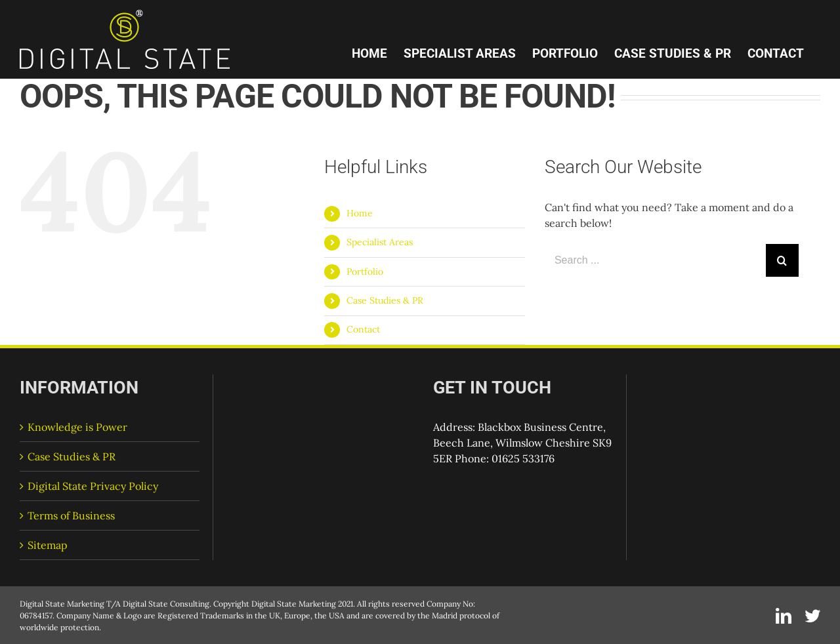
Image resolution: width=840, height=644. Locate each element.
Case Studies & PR (385, 300)
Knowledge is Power (77, 427)
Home (360, 213)
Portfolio (365, 272)
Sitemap (48, 545)
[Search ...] (655, 260)
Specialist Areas (380, 242)
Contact (363, 329)
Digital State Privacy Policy (93, 486)
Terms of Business (71, 515)
